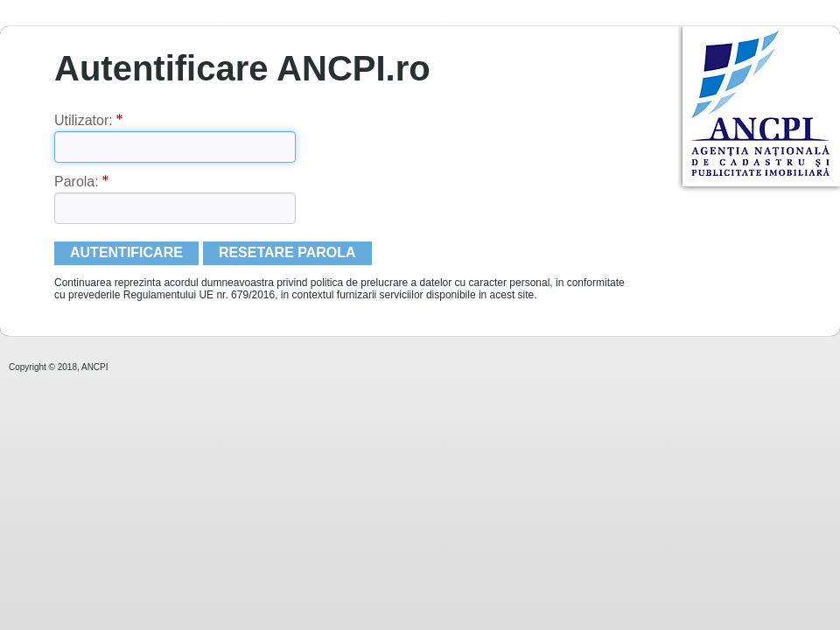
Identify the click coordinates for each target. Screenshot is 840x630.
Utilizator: (88, 120)
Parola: (81, 182)
